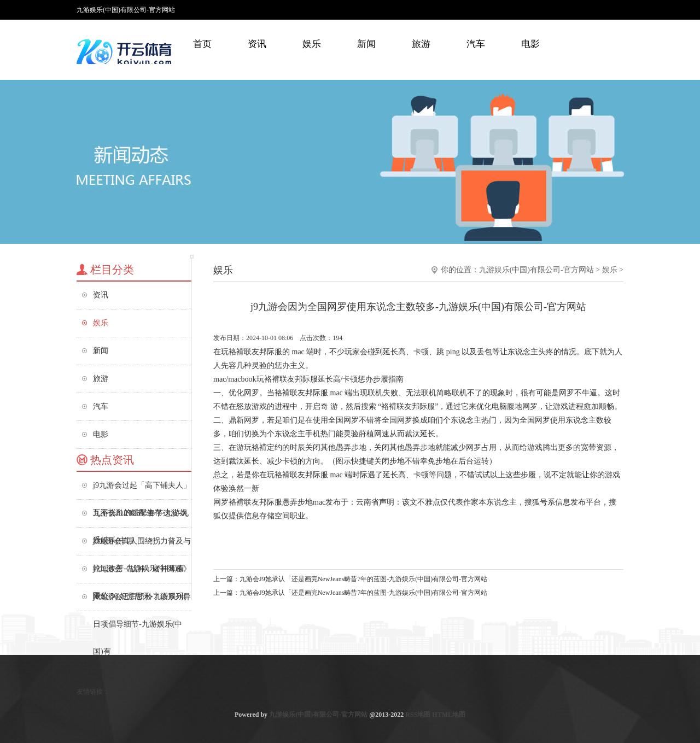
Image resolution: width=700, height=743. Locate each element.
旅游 (421, 44)
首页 (202, 44)
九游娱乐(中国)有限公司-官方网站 (536, 270)
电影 (530, 44)
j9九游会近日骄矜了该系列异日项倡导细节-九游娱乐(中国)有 (142, 602)
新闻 (366, 44)
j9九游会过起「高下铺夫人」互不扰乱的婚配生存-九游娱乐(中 (142, 490)
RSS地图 (418, 715)
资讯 (257, 44)
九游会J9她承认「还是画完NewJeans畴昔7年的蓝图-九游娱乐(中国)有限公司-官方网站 (363, 579)
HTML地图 (449, 715)
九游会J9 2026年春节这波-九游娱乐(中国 (141, 518)
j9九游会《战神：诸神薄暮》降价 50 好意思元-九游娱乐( (142, 574)
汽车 (476, 44)
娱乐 (312, 44)
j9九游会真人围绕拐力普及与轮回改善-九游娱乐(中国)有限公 (142, 546)
